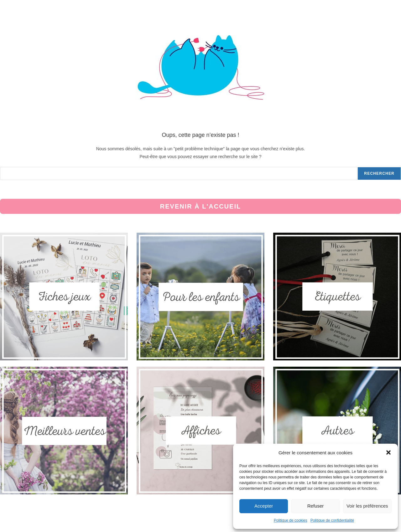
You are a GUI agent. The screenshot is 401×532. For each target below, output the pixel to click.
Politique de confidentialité (332, 520)
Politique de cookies (291, 520)
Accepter (264, 506)
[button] (388, 452)
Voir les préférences (367, 506)
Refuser (316, 506)
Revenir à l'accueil (200, 206)
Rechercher (379, 173)
